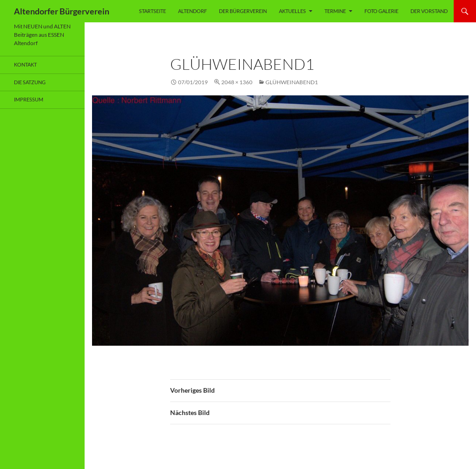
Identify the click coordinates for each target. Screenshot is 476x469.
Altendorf (192, 11)
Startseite (152, 11)
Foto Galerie (381, 11)
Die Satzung (30, 82)
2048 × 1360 (237, 82)
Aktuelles (292, 11)
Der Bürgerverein (243, 11)
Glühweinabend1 (292, 82)
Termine (335, 11)
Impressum (29, 99)
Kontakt (25, 64)
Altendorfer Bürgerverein (62, 11)
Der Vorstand (429, 11)
